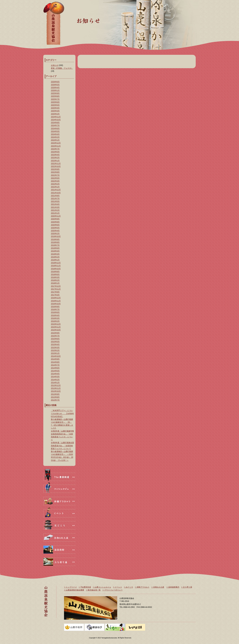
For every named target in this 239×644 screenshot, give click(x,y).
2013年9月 (55, 394)
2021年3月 (55, 207)
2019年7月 (55, 245)
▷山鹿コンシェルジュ (102, 587)
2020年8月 (55, 222)
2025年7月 (55, 99)
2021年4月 (55, 204)
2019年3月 (55, 254)
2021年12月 (56, 190)
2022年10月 (56, 166)
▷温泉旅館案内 (173, 587)
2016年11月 (56, 301)
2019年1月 (55, 260)
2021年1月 (55, 213)
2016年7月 (55, 309)
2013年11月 (56, 388)
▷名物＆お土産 (158, 587)
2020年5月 (55, 228)
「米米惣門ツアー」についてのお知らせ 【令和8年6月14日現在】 (62, 413)
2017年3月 (55, 295)
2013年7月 (55, 400)
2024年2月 (55, 137)
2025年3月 (55, 111)
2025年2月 (55, 114)
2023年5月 (55, 152)
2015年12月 (56, 324)
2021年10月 (56, 193)
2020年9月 (55, 219)
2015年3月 (55, 347)
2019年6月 (55, 248)
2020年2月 (55, 233)
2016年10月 (56, 304)
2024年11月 (56, 117)
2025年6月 (55, 102)
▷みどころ (128, 587)
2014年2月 (55, 380)
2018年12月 (56, 263)
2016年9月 (55, 307)
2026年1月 (55, 90)
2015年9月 (55, 333)
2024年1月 (55, 140)
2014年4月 (55, 374)
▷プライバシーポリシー (112, 590)
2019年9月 (55, 239)
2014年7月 (55, 365)
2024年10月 (56, 120)
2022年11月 (56, 163)
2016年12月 (56, 298)
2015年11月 (56, 327)
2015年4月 (55, 344)
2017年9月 (55, 292)
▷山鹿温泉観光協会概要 (74, 590)
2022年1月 (55, 187)
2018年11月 (56, 266)
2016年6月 (55, 312)
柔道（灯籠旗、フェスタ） (62, 68)
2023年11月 (56, 146)
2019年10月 (56, 236)
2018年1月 (55, 283)
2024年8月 (55, 123)
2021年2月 (55, 210)
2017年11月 (56, 289)
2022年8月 (55, 172)
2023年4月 (55, 155)
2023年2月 (55, 158)
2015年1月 (55, 353)
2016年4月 (55, 315)
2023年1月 (55, 161)
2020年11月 (56, 216)
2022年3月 (55, 181)
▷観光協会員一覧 (93, 590)
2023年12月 (56, 143)
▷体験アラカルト (142, 587)
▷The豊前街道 (85, 587)
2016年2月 (55, 321)
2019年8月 (55, 242)
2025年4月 (55, 108)
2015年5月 (55, 342)
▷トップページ (70, 587)
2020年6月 (55, 225)
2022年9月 (55, 169)
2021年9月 (55, 196)
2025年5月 (55, 105)
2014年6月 (55, 368)
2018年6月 (55, 274)
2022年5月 (55, 178)
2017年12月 (56, 286)
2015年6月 (55, 339)
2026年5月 (55, 85)
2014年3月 (55, 377)
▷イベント (118, 587)
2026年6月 (55, 82)
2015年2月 (55, 350)
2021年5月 (55, 201)
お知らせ (55, 65)
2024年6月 (55, 128)
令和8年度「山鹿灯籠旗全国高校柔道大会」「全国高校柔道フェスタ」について (62, 446)
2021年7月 (55, 198)
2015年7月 (55, 336)
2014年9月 (55, 359)
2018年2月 (55, 280)
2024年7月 (55, 125)
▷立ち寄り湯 (187, 587)
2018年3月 (55, 277)
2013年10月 (56, 391)
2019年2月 (55, 257)
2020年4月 (55, 231)
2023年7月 (55, 149)
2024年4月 (55, 134)
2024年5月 (55, 131)
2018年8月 (55, 272)
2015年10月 (56, 330)
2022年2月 (55, 184)
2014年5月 (55, 371)
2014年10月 (56, 356)
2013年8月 (55, 397)
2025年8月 (55, 96)
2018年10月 (56, 269)
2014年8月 (55, 362)
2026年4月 (55, 88)
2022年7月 (55, 175)
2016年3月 (55, 318)
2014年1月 (55, 383)
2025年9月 (55, 93)
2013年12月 (56, 385)
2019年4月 (55, 251)
